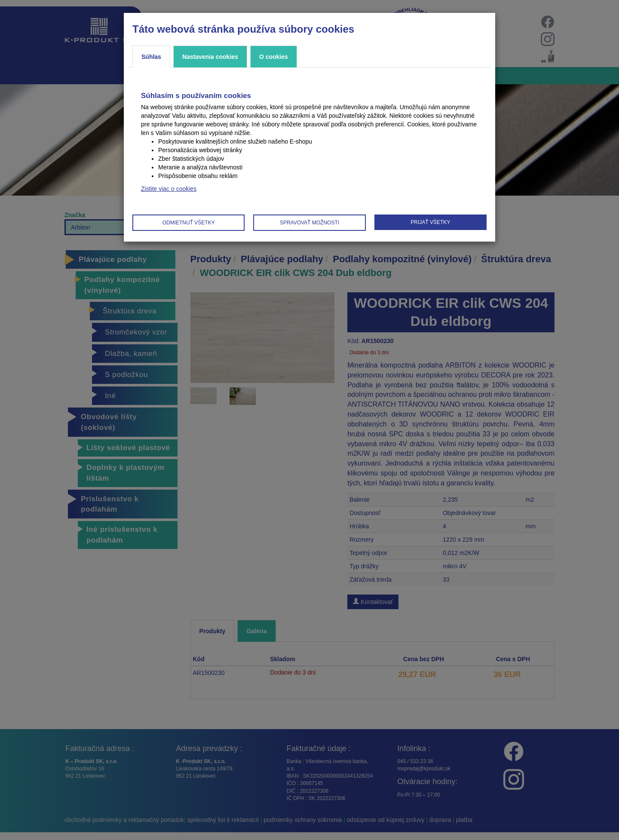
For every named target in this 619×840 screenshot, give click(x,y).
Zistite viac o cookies (169, 189)
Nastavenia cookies (210, 57)
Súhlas (151, 57)
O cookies (274, 57)
